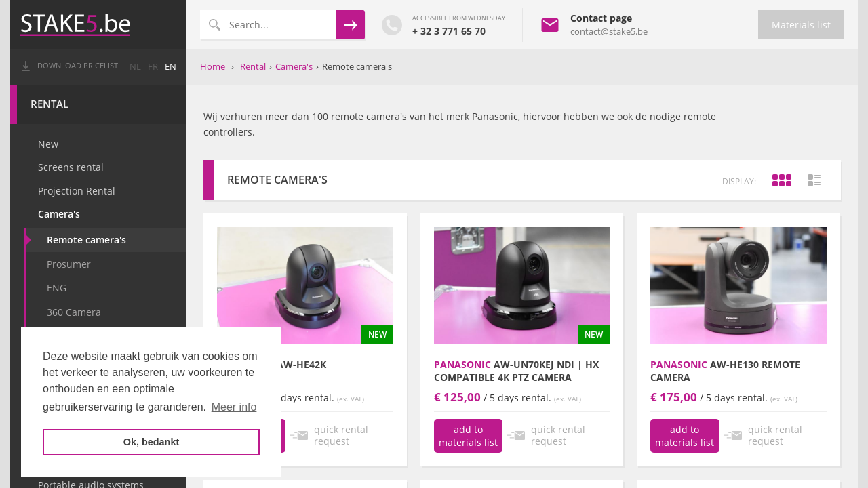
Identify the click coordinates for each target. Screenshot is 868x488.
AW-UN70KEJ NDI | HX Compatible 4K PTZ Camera (516, 371)
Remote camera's (86, 240)
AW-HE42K (272, 364)
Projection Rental (77, 191)
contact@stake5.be (609, 31)
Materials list (801, 25)
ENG (57, 288)
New (48, 144)
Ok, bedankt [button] (151, 442)
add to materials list (468, 436)
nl (135, 67)
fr (153, 67)
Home (213, 66)
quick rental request (341, 435)
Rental (50, 104)
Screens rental (71, 167)
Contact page (601, 18)
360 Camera (74, 312)
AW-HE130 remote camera (725, 371)
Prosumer (69, 264)
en (171, 67)
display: (739, 181)
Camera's (59, 214)
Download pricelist (78, 66)
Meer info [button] (234, 407)
